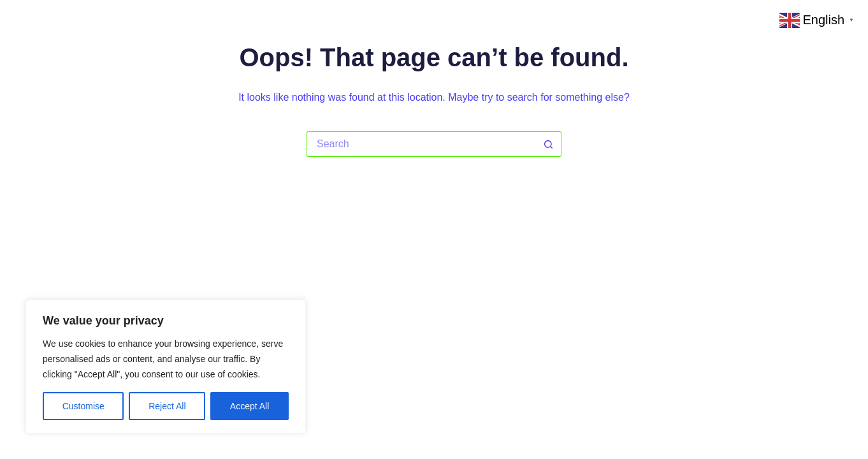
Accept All (250, 406)
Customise (83, 406)
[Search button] (549, 144)
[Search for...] (421, 144)
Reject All (167, 406)
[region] (166, 367)
